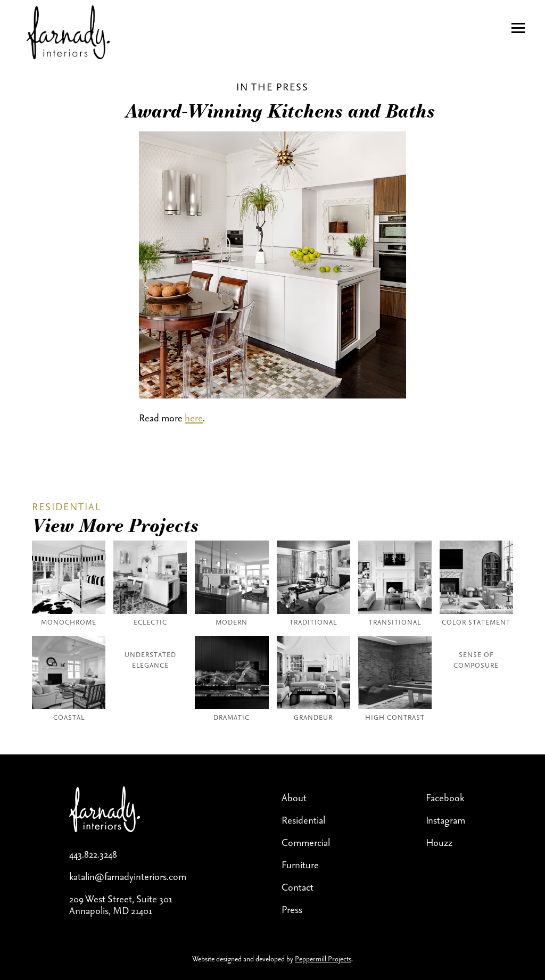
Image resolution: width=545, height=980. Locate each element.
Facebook (445, 798)
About (294, 798)
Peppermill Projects (323, 959)
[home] (63, 34)
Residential (303, 820)
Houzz (439, 842)
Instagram (445, 820)
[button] (518, 28)
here (194, 417)
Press (292, 909)
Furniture (300, 865)
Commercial (306, 842)
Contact (298, 887)
